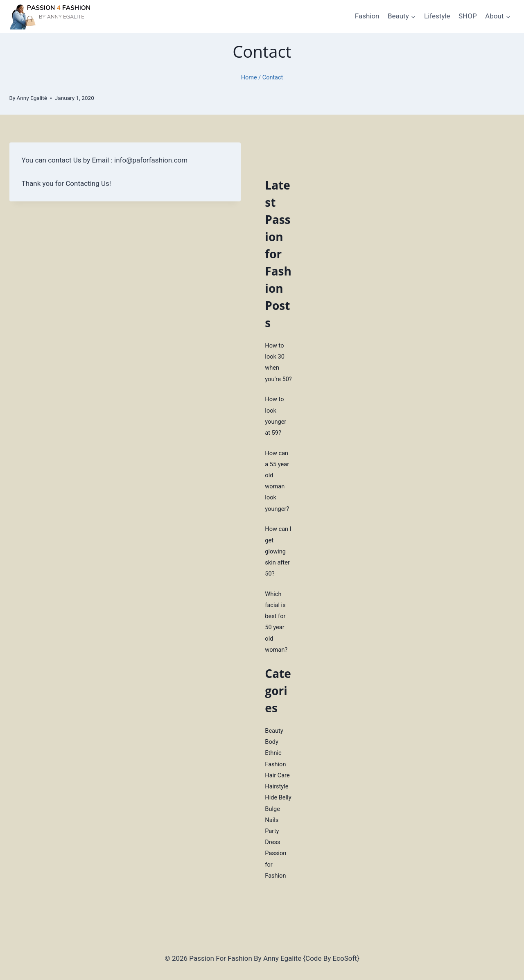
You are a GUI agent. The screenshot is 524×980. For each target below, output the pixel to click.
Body (272, 740)
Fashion (367, 16)
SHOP (468, 16)
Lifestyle (437, 16)
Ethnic (273, 751)
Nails (272, 817)
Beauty (274, 729)
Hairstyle (277, 784)
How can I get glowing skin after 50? (278, 550)
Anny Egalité (32, 98)
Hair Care (278, 773)
